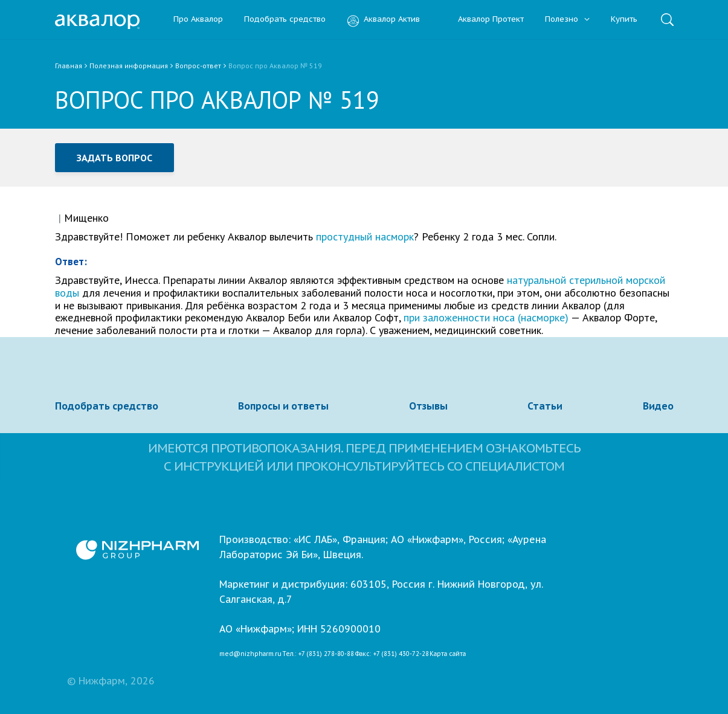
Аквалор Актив (383, 20)
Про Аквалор (198, 20)
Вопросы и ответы (283, 406)
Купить (624, 20)
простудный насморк (365, 236)
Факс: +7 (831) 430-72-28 (392, 654)
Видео (658, 406)
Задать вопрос (115, 158)
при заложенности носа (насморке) (486, 317)
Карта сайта (448, 654)
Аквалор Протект (482, 20)
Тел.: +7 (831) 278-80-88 (318, 654)
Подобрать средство (285, 20)
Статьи (545, 406)
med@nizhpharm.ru (250, 654)
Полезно (567, 20)
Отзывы (428, 406)
